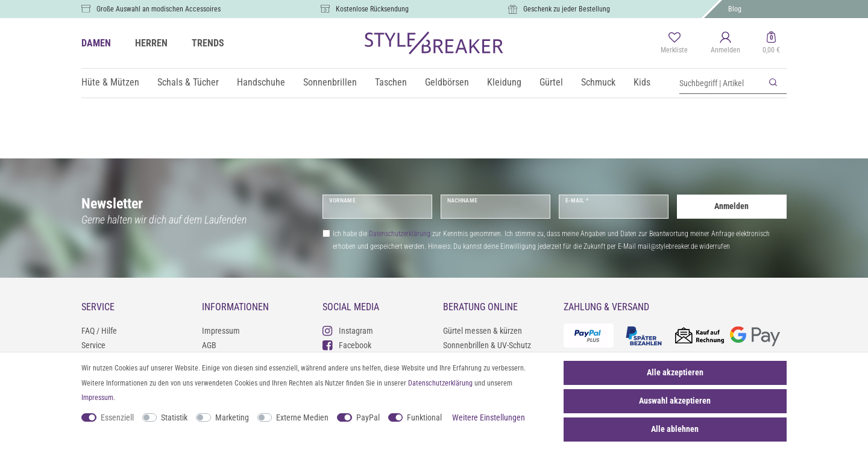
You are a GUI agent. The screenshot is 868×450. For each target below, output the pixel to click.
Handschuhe (261, 82)
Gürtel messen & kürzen (483, 331)
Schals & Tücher (188, 82)
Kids (642, 82)
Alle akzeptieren (675, 372)
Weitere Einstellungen (489, 417)
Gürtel (551, 82)
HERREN (151, 43)
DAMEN (96, 43)
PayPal (368, 417)
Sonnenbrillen (330, 82)
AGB (209, 345)
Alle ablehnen (675, 429)
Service (93, 345)
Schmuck (598, 82)
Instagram (348, 330)
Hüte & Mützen (110, 82)
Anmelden (731, 206)
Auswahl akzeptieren (675, 401)
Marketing (232, 417)
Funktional (424, 417)
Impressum (221, 331)
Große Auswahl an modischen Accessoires (159, 9)
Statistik (174, 417)
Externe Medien (302, 417)
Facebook (347, 345)
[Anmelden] (725, 43)
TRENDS (208, 43)
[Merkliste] (674, 43)
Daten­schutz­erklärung (440, 383)
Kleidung (504, 82)
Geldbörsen (447, 82)
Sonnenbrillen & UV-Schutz (487, 345)
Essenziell (117, 417)
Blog (735, 9)
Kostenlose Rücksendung (372, 9)
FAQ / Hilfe (99, 331)
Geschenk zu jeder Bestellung (567, 9)
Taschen (391, 82)
